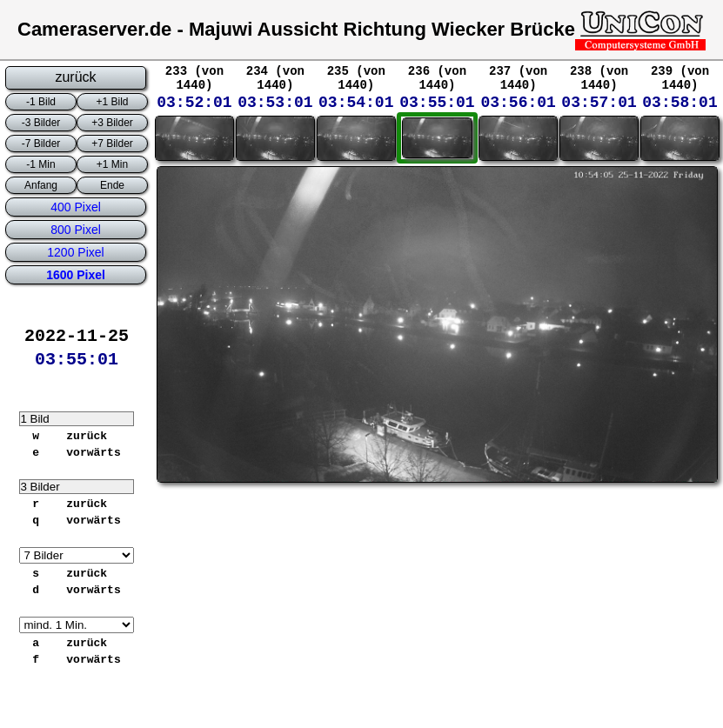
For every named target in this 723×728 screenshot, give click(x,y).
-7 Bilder (41, 144)
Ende (112, 185)
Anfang (41, 185)
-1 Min (40, 164)
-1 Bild (41, 102)
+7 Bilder (112, 144)
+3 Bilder (112, 123)
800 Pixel (76, 230)
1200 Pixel (75, 252)
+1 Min (112, 164)
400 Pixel (76, 207)
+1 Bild (112, 102)
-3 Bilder (41, 123)
